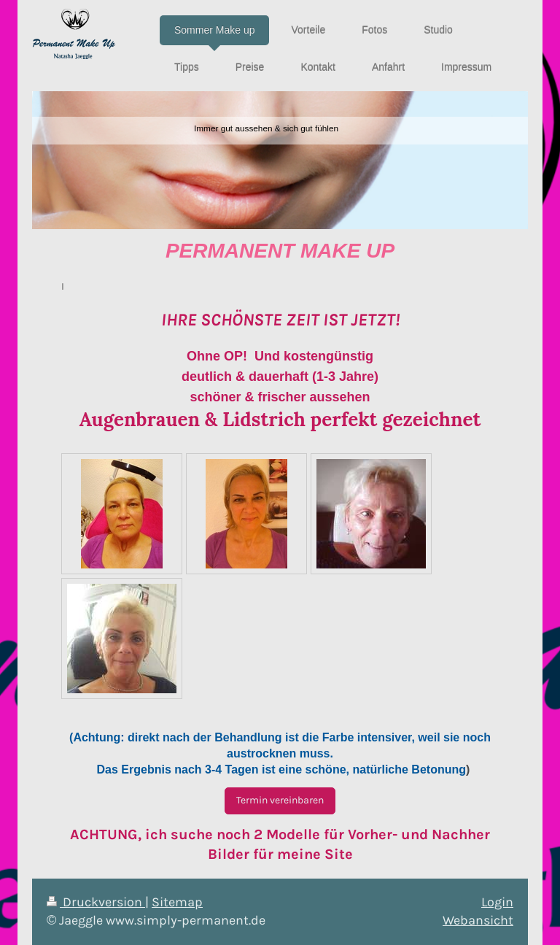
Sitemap (177, 902)
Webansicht (478, 920)
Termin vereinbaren (280, 800)
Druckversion (96, 902)
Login (497, 902)
